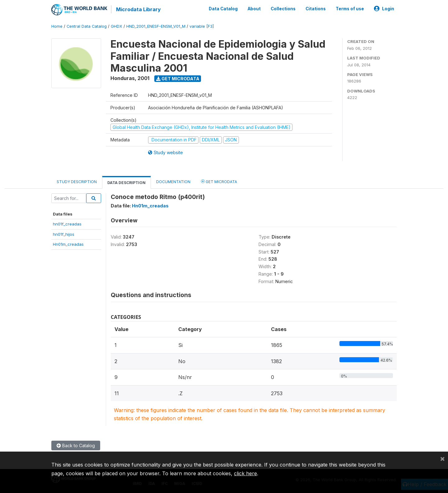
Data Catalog (223, 9)
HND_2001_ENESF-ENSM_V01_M (156, 26)
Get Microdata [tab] (219, 181)
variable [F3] (202, 26)
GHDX (117, 26)
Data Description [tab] (126, 183)
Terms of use (350, 9)
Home (57, 26)
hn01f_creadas (67, 224)
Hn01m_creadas (68, 244)
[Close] (442, 458)
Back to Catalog (76, 446)
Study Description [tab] (77, 182)
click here (245, 473)
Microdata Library (138, 9)
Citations (316, 9)
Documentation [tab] (173, 182)
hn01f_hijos (64, 234)
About (254, 9)
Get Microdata (178, 79)
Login (384, 9)
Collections (283, 9)
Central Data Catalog (87, 26)
